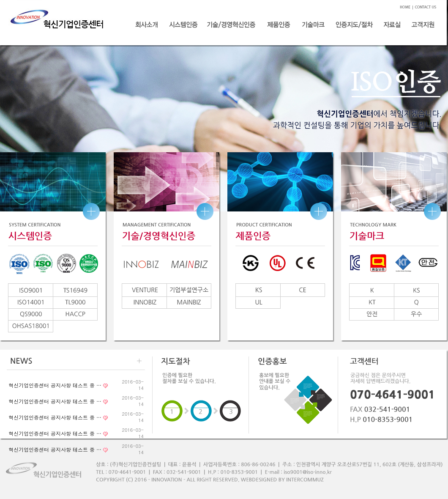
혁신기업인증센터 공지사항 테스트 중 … (55, 385)
